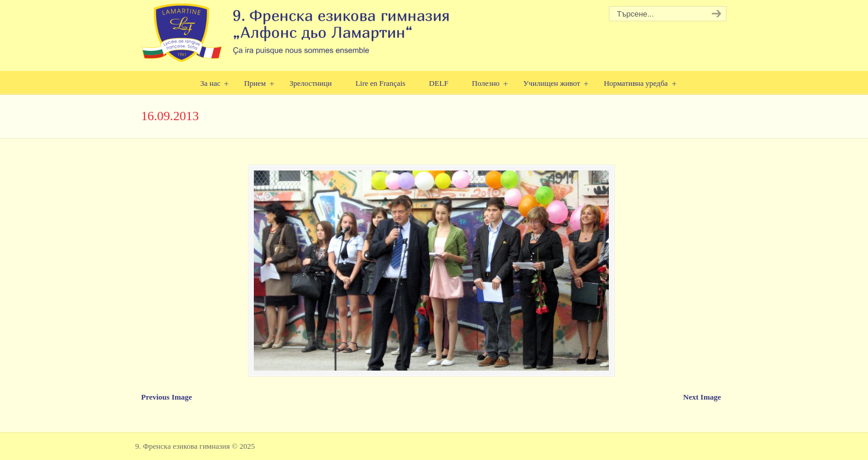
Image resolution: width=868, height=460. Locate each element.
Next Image (702, 397)
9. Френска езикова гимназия (297, 33)
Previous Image (167, 397)
